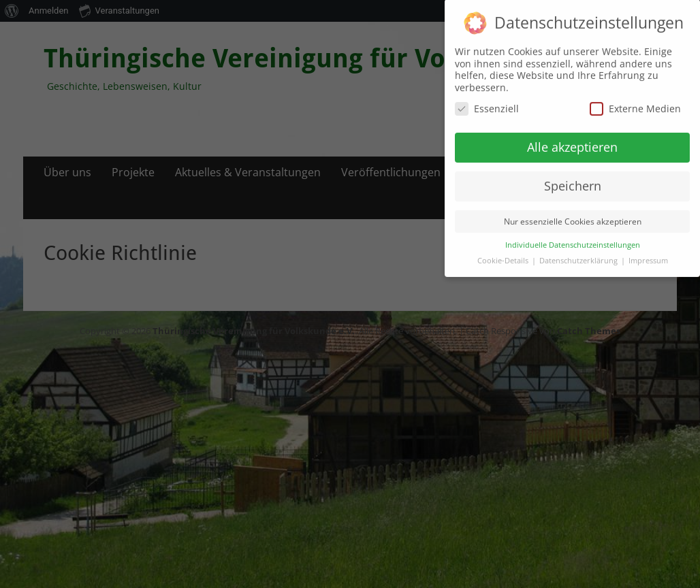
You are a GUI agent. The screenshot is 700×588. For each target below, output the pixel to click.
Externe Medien (635, 100)
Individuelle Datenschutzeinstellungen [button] (573, 236)
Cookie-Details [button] (504, 252)
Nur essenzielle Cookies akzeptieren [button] (573, 213)
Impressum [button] (648, 252)
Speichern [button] (573, 177)
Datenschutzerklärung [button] (579, 252)
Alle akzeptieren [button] (572, 138)
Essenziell (487, 100)
